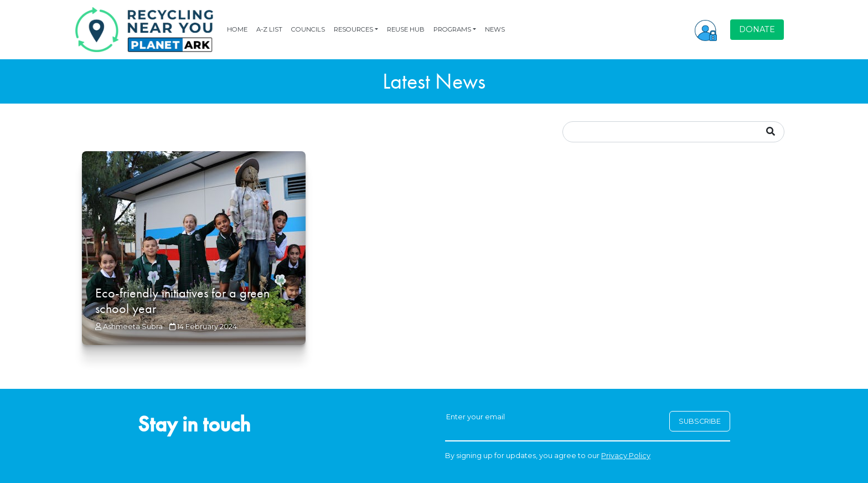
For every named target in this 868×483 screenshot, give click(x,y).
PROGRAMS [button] (452, 29)
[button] (706, 29)
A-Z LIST (269, 29)
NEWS (495, 29)
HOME (237, 29)
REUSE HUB (406, 29)
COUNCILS (308, 29)
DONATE (757, 29)
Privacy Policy (626, 456)
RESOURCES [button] (353, 29)
